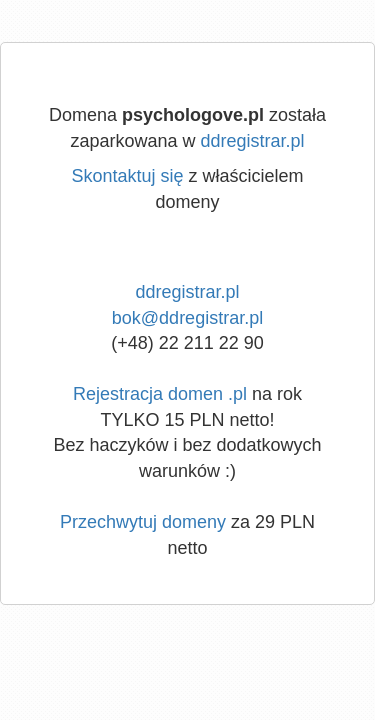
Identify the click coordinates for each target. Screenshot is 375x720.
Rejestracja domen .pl (160, 394)
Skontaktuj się (127, 176)
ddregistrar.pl (253, 141)
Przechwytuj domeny (143, 522)
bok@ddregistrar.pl (187, 318)
